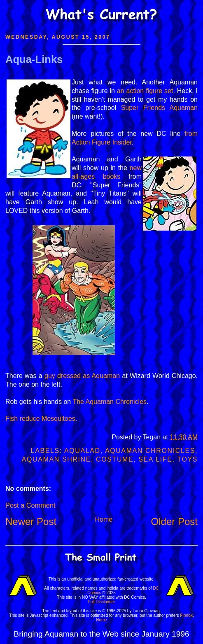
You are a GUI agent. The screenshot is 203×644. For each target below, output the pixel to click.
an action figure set (145, 91)
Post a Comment (30, 505)
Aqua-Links (34, 59)
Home (104, 519)
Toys (187, 459)
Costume (115, 459)
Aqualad (82, 451)
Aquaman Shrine (56, 459)
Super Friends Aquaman (159, 108)
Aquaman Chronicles (150, 451)
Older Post (174, 521)
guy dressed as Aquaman (82, 376)
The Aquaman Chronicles (110, 402)
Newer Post (31, 521)
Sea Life (155, 459)
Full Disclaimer (102, 602)
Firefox (186, 615)
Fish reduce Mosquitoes (40, 419)
